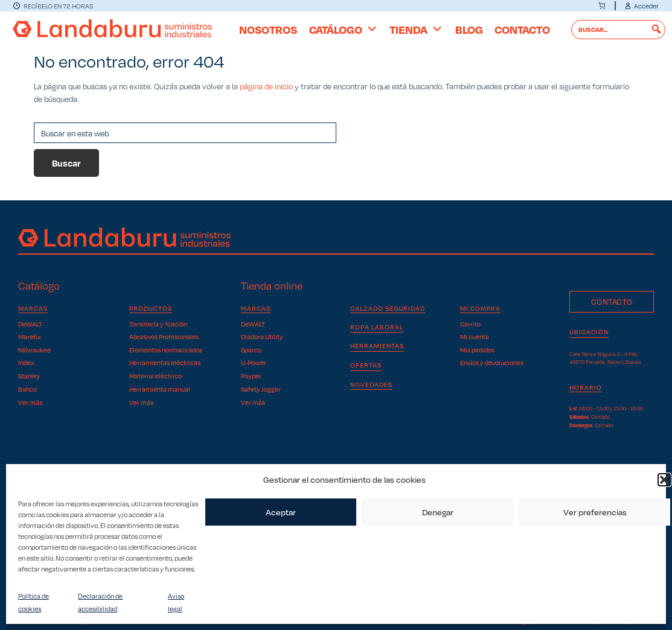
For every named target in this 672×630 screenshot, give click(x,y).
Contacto (522, 29)
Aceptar (281, 512)
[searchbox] (619, 30)
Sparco (251, 350)
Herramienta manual (160, 389)
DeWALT (30, 324)
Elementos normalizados (166, 350)
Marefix (30, 336)
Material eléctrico (155, 376)
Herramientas (377, 345)
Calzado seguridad (388, 308)
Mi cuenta (475, 336)
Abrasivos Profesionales (164, 336)
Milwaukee (34, 350)
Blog (469, 29)
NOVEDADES (371, 384)
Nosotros (268, 29)
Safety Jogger (261, 389)
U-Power (254, 362)
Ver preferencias (595, 512)
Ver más (30, 402)
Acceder (646, 6)
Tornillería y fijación (158, 324)
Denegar (438, 512)
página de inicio (266, 86)
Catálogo (344, 29)
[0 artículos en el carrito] (602, 6)
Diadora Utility (262, 336)
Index (26, 362)
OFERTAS (366, 365)
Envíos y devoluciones (492, 362)
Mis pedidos (477, 350)
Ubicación (589, 332)
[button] (664, 480)
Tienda (416, 29)
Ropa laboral (377, 327)
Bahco (27, 389)
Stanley (29, 376)
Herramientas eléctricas (165, 362)
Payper (251, 376)
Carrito (470, 324)
